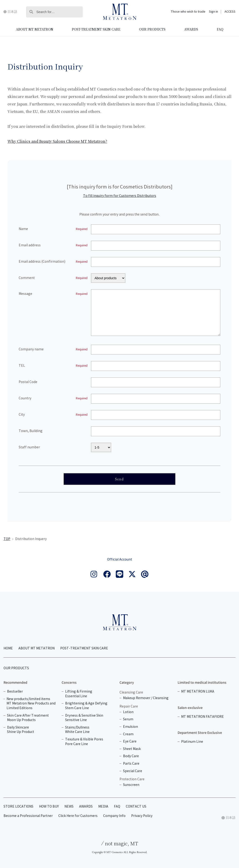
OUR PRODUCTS (152, 29)
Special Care (133, 771)
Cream (128, 734)
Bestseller (15, 692)
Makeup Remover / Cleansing (146, 698)
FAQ (220, 29)
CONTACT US (136, 807)
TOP (7, 539)
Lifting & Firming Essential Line (79, 694)
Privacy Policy (142, 816)
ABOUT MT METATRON (35, 29)
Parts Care (131, 764)
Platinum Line (192, 742)
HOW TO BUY (49, 807)
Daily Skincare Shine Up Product (21, 730)
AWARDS (191, 29)
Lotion (128, 712)
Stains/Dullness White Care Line (77, 730)
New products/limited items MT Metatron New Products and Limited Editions (31, 704)
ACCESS (230, 12)
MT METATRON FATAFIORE (202, 717)
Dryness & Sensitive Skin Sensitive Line (84, 718)
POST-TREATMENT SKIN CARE (96, 29)
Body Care (131, 756)
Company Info (114, 816)
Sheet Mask (132, 749)
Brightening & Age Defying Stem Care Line (86, 706)
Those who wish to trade (188, 12)
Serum (128, 719)
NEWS (69, 807)
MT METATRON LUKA (198, 692)
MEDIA (103, 807)
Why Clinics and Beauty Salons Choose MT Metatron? (57, 141)
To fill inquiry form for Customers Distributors (120, 196)
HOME (8, 648)
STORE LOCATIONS (18, 807)
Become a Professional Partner (28, 816)
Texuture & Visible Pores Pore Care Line (84, 742)
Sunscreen (131, 785)
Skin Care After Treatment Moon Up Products (28, 718)
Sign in (213, 12)
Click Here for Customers (78, 816)
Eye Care (130, 741)
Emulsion (130, 727)
